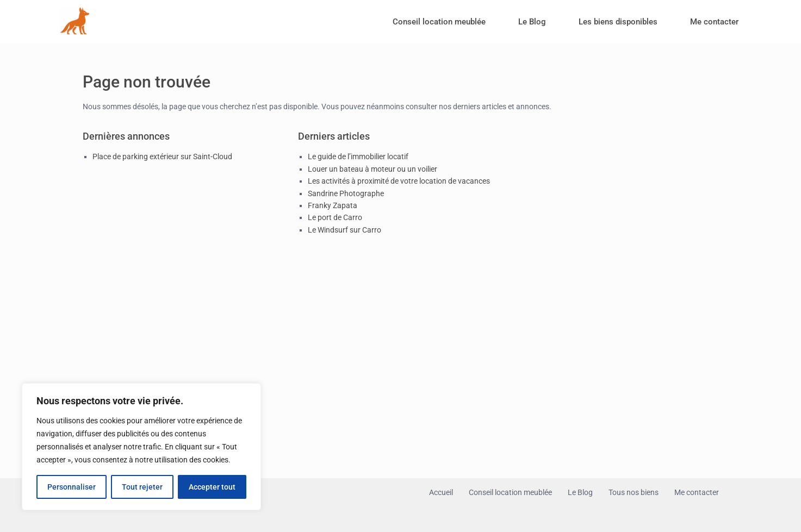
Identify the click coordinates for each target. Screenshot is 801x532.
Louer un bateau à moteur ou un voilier (372, 169)
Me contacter (714, 22)
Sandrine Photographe (346, 193)
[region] (141, 447)
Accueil (441, 492)
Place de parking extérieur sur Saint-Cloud (162, 157)
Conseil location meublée (439, 22)
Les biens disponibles (618, 22)
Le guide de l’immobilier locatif (358, 157)
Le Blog (532, 22)
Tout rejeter (142, 487)
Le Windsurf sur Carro (344, 230)
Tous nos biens (634, 492)
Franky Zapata (333, 205)
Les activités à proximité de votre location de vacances (399, 181)
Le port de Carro (335, 217)
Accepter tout (212, 487)
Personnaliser (72, 487)
